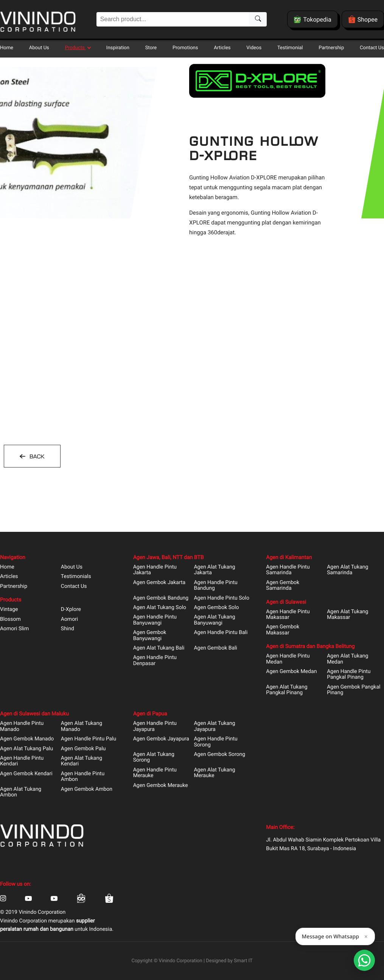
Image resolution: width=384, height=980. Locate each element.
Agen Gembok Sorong (219, 755)
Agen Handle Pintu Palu (89, 739)
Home (7, 48)
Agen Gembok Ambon (87, 789)
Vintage (9, 610)
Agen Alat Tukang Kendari (82, 761)
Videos (254, 48)
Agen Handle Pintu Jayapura (155, 726)
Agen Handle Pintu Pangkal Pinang (349, 675)
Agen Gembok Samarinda (283, 586)
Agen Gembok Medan (291, 672)
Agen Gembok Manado (27, 739)
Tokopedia (312, 19)
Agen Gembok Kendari (26, 774)
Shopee (363, 19)
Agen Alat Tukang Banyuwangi (214, 620)
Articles (222, 48)
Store (151, 48)
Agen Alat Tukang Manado (82, 726)
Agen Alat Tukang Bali (159, 648)
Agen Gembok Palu (83, 749)
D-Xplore (71, 610)
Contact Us (372, 48)
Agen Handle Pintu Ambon (83, 777)
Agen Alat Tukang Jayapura (214, 726)
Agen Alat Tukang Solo (160, 608)
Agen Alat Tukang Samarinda (347, 570)
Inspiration (118, 48)
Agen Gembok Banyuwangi (150, 636)
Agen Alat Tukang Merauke (214, 773)
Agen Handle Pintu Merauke (155, 773)
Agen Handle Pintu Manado (22, 726)
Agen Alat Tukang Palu (26, 749)
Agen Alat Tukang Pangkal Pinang (287, 690)
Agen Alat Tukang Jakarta (214, 570)
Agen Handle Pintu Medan (288, 659)
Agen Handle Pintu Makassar (288, 615)
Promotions (185, 48)
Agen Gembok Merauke (161, 786)
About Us (39, 48)
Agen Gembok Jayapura (161, 739)
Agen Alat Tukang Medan (347, 659)
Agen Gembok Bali (215, 648)
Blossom (10, 619)
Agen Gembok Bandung (161, 598)
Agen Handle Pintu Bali (221, 633)
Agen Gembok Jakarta (159, 583)
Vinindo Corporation (181, 961)
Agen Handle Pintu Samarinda (288, 570)
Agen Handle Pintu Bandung (215, 586)
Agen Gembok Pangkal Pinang (354, 690)
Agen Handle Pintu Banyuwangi (155, 620)
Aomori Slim (14, 629)
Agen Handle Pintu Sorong (215, 742)
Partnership (331, 48)
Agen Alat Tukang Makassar (347, 615)
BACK (36, 457)
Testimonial (290, 48)
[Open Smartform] (364, 960)
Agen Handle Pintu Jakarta (155, 570)
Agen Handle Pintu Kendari (22, 761)
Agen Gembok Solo (216, 608)
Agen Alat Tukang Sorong (154, 757)
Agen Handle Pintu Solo (221, 598)
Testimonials (76, 577)
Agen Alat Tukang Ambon (21, 792)
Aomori (69, 619)
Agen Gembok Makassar (283, 630)
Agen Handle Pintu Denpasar (155, 661)
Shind (68, 629)
